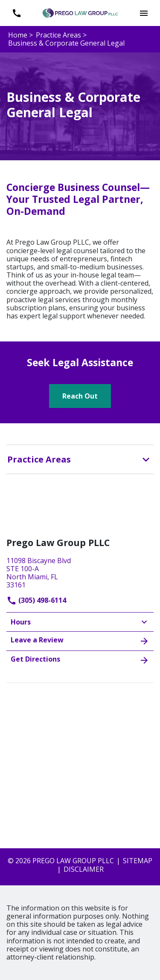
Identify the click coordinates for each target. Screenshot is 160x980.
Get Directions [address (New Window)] (80, 660)
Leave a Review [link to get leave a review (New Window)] (80, 641)
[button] (144, 13)
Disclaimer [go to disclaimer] (84, 869)
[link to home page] (80, 12)
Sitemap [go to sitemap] (138, 861)
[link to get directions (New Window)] (80, 572)
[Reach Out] (80, 396)
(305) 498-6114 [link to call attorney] (36, 600)
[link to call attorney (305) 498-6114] (16, 13)
